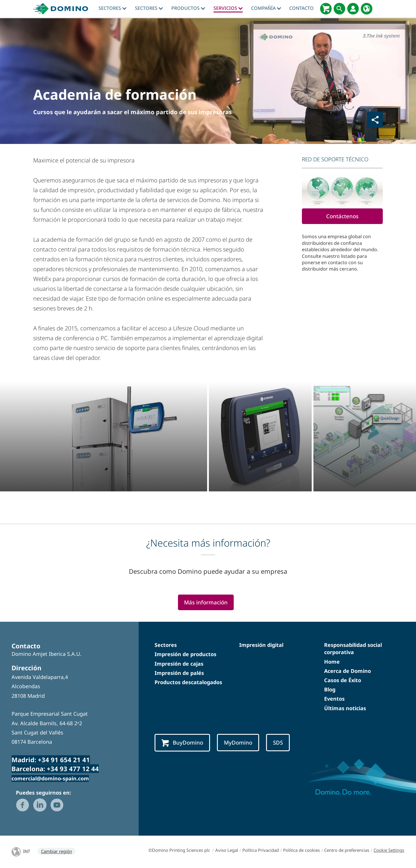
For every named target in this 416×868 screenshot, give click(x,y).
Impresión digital (261, 645)
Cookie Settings (389, 850)
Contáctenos (342, 216)
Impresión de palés (179, 673)
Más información (206, 602)
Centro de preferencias (347, 850)
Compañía (266, 8)
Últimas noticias (345, 708)
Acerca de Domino (348, 671)
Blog (330, 689)
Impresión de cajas (179, 664)
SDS (278, 742)
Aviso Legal (227, 850)
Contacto (301, 8)
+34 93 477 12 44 (73, 769)
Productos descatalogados (188, 682)
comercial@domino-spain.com (50, 778)
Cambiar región (56, 851)
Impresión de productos (185, 654)
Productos (188, 8)
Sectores (113, 8)
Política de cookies (301, 850)
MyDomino (238, 742)
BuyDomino (182, 743)
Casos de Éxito (343, 680)
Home (332, 662)
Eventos (334, 699)
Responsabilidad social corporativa (353, 648)
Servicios (228, 8)
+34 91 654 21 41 (64, 760)
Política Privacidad (261, 850)
